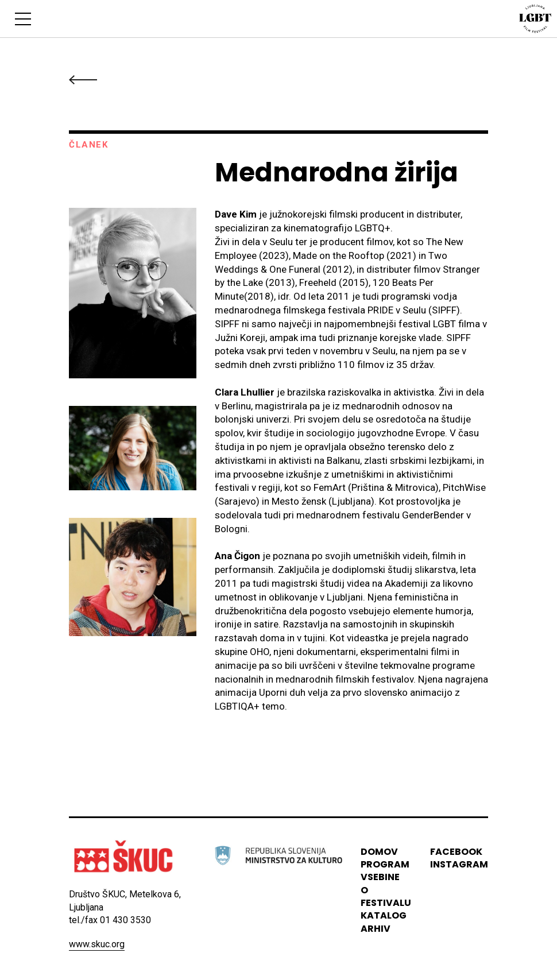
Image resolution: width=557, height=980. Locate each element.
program (385, 864)
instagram (459, 864)
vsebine (380, 877)
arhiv (376, 929)
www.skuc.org (97, 944)
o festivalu (386, 896)
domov (379, 852)
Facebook (456, 852)
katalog (384, 915)
